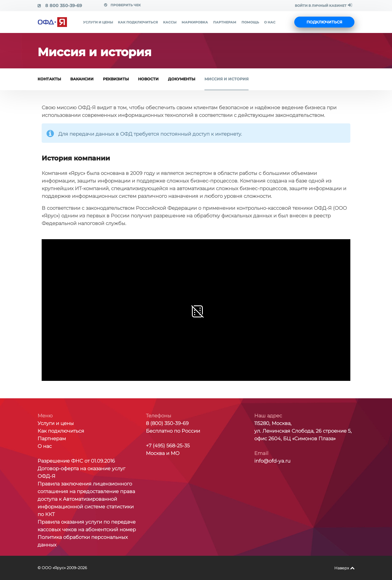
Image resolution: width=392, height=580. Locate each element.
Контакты (49, 79)
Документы (182, 79)
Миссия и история (226, 79)
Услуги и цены (98, 22)
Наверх (342, 568)
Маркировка (195, 22)
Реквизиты (116, 79)
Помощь (250, 22)
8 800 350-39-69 (60, 6)
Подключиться (324, 22)
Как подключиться (138, 22)
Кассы (170, 22)
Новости (148, 79)
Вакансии (82, 79)
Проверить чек (122, 5)
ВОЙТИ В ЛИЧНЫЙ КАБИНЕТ (323, 5)
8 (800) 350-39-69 (167, 423)
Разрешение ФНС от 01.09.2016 (76, 461)
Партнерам (225, 22)
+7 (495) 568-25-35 (168, 446)
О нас (270, 22)
